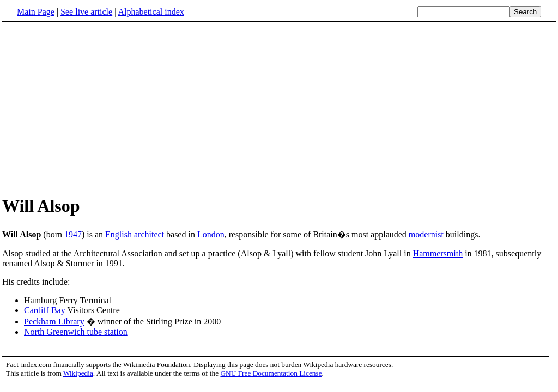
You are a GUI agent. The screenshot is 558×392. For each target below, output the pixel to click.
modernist (426, 234)
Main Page (36, 12)
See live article (86, 12)
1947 (73, 234)
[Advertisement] (94, 108)
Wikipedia (78, 373)
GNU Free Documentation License (271, 373)
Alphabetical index (151, 12)
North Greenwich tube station (76, 332)
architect (149, 234)
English (119, 234)
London (211, 234)
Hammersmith (438, 253)
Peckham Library (54, 321)
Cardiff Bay (45, 310)
